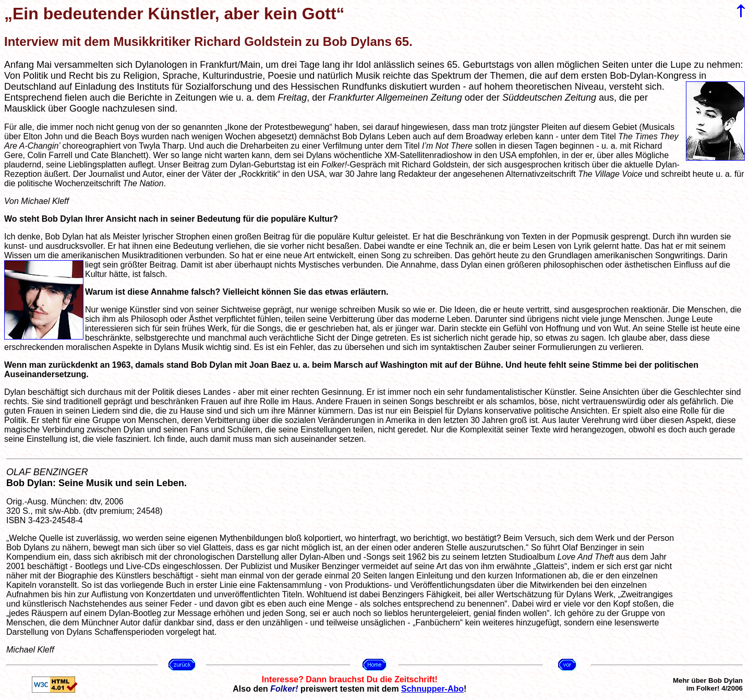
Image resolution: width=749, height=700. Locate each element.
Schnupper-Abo (432, 689)
